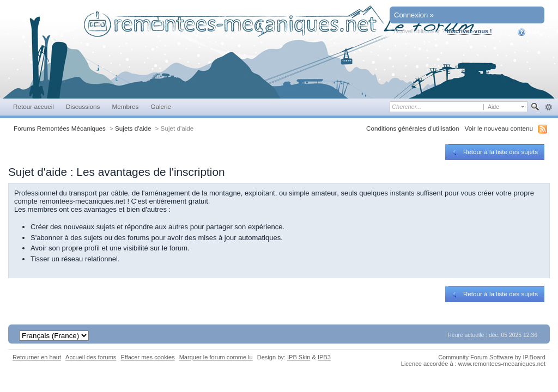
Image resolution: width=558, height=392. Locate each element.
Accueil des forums (91, 357)
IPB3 (324, 357)
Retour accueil (34, 106)
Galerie (161, 106)
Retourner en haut (37, 357)
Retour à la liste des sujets (494, 152)
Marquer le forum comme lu (216, 357)
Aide (529, 32)
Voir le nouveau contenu (499, 128)
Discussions (83, 106)
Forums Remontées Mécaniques (60, 128)
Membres (125, 106)
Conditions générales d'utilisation (413, 128)
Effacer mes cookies (147, 357)
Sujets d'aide (133, 128)
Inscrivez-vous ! (469, 31)
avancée (548, 107)
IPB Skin (299, 357)
